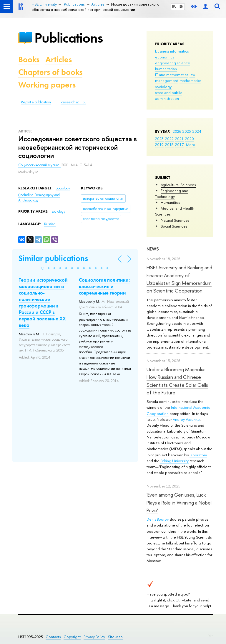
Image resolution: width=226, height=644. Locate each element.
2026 (177, 131)
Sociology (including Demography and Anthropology (44, 194)
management (167, 80)
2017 (179, 144)
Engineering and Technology (172, 194)
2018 (169, 144)
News (153, 249)
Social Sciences (174, 226)
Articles (59, 59)
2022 (169, 139)
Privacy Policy (94, 637)
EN (181, 6)
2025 (187, 131)
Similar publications (53, 258)
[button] (43, 268)
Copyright (72, 637)
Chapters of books (50, 72)
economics (164, 57)
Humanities (170, 202)
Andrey (179, 419)
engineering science (173, 63)
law (192, 75)
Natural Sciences (175, 220)
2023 (159, 139)
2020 (190, 139)
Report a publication (36, 102)
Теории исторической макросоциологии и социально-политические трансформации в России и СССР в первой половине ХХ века (43, 303)
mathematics (190, 80)
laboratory (198, 455)
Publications (69, 38)
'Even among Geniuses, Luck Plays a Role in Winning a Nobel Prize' (179, 502)
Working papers (47, 85)
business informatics (172, 51)
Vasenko (193, 419)
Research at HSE (73, 102)
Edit (210, 636)
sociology (163, 87)
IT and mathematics (172, 75)
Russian (50, 224)
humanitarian (166, 69)
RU (174, 6)
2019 (159, 144)
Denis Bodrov (158, 519)
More (191, 144)
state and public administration (169, 95)
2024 (197, 131)
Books (29, 59)
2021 (179, 139)
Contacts (53, 637)
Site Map (115, 637)
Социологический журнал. (40, 165)
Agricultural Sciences (178, 185)
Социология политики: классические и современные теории (104, 286)
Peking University (175, 461)
